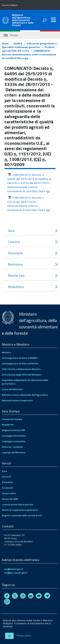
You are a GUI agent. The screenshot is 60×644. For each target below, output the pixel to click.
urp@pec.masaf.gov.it (16, 573)
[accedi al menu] (53, 20)
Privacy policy (24, 636)
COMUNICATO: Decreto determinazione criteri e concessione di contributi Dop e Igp (29, 54)
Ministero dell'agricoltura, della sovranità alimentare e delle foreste (23, 20)
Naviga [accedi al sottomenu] (11, 35)
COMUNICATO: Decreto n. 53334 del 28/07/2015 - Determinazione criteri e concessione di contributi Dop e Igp (29, 204)
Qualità (18, 43)
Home (5, 43)
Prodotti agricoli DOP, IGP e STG (28, 49)
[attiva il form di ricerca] (44, 20)
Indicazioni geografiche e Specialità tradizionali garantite (29, 45)
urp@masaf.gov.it (14, 569)
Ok (9, 636)
